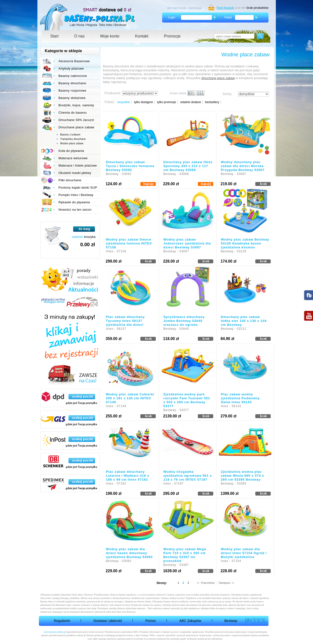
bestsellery (212, 102)
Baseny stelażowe (72, 98)
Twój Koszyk (225, 8)
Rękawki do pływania (74, 202)
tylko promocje (166, 102)
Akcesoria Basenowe (74, 61)
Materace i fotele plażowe (78, 165)
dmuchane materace (136, 608)
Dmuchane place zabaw (76, 127)
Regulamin (62, 621)
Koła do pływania (71, 151)
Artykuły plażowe (71, 68)
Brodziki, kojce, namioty (76, 105)
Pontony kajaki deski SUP (78, 188)
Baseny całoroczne (73, 76)
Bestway (231, 621)
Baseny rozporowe (72, 91)
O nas (79, 36)
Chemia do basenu (73, 113)
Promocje (172, 36)
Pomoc (151, 621)
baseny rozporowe (177, 595)
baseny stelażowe (157, 595)
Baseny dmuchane (72, 83)
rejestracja (195, 8)
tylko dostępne (143, 102)
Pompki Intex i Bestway (76, 195)
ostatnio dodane (190, 102)
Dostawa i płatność (108, 621)
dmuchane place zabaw (218, 78)
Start (55, 36)
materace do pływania (200, 605)
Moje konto (110, 36)
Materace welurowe (73, 158)
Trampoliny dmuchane (73, 139)
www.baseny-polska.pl (55, 632)
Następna (224, 583)
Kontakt (142, 36)
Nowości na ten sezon (75, 210)
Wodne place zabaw (72, 143)
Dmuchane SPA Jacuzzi (76, 120)
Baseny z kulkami (70, 135)
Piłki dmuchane (70, 180)
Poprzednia (208, 583)
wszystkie (124, 102)
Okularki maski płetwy (75, 173)
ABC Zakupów (190, 621)
